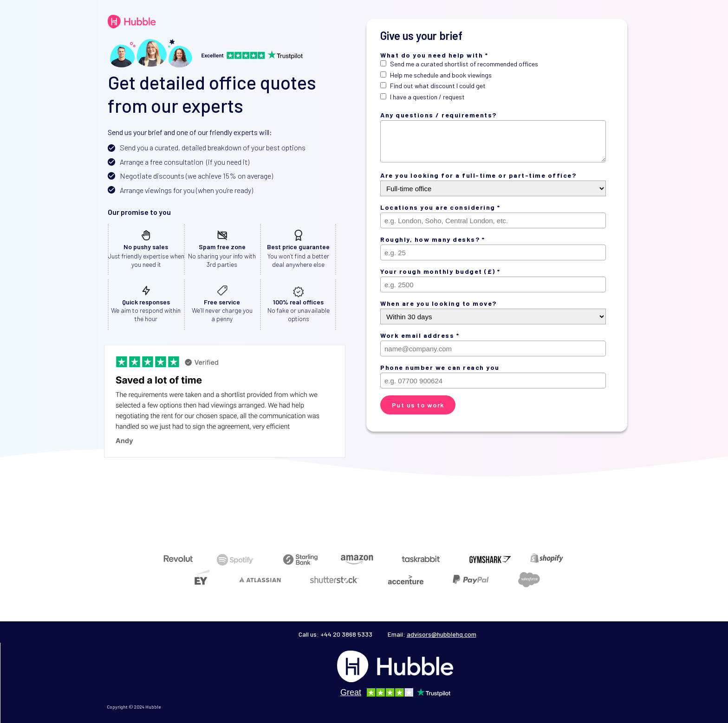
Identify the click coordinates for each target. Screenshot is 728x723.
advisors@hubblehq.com (442, 634)
